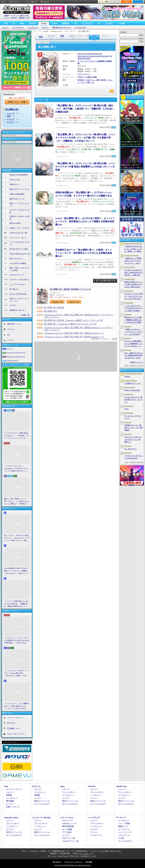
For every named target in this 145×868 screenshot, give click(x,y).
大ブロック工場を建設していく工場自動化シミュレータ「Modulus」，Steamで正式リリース (133, 344)
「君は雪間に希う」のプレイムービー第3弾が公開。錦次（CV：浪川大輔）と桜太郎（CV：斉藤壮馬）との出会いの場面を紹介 (85, 109)
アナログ (109, 23)
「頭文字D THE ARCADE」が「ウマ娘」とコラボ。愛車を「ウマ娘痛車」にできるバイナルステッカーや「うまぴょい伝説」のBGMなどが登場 (133, 249)
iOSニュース (68, 820)
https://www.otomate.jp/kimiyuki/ (90, 54)
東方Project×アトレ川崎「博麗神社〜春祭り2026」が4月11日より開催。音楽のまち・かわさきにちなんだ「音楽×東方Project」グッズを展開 (133, 320)
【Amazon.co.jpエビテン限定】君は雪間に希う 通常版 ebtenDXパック (74, 333)
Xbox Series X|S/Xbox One (16, 353)
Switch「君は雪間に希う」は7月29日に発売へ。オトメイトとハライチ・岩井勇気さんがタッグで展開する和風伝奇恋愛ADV (85, 221)
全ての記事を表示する (106, 281)
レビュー (5, 27)
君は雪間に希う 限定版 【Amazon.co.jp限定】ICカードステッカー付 (73, 320)
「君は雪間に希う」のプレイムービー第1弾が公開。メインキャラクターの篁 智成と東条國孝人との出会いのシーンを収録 (85, 167)
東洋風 (103, 80)
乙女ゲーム (90, 80)
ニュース (11, 113)
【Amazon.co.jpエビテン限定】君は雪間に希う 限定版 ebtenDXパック (74, 337)
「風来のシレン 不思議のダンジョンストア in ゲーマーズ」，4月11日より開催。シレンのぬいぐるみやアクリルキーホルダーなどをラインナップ (133, 261)
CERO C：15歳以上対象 (87, 77)
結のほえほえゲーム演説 (19, 249)
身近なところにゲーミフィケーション (19, 300)
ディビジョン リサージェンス (133, 417)
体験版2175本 (24, 18)
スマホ (54, 23)
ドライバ (10, 340)
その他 (121, 838)
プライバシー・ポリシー (73, 862)
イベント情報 (124, 823)
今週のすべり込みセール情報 (19, 218)
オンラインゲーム (14, 789)
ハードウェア (87, 23)
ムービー (45, 27)
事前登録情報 (68, 826)
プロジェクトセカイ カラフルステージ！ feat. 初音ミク (133, 439)
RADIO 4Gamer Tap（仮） (19, 233)
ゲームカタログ (80, 27)
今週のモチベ (14, 184)
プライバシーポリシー (15, 717)
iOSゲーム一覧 (68, 838)
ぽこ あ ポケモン (131, 449)
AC (99, 23)
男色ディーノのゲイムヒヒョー (19, 205)
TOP (6, 23)
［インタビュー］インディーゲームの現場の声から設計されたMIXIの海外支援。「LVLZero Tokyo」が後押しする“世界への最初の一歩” (17, 640)
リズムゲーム (124, 835)
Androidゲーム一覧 (70, 841)
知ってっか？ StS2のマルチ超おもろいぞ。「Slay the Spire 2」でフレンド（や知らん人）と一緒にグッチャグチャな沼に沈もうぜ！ (17, 538)
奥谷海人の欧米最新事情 (19, 175)
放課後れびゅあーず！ (18, 310)
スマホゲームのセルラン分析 (19, 211)
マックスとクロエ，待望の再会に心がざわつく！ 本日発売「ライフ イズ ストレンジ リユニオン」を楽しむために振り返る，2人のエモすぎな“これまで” (17, 436)
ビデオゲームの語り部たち (19, 280)
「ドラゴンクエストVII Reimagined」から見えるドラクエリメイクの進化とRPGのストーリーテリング (16, 469)
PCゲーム (10, 349)
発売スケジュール (42, 801)
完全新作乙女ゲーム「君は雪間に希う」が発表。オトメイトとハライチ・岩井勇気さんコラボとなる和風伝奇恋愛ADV (84, 253)
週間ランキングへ (137, 362)
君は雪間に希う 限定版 (54, 308)
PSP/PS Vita (121, 786)
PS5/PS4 (32, 23)
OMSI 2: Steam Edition (132, 390)
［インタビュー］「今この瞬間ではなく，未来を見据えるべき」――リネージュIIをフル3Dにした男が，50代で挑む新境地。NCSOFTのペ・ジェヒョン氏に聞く (17, 706)
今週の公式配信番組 (17, 194)
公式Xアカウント (15, 2)
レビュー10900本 (10, 18)
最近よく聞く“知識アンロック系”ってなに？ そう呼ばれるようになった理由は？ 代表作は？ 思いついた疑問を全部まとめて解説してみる (17, 501)
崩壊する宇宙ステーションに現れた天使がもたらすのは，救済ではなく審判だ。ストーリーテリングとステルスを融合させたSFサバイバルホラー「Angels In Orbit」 (133, 285)
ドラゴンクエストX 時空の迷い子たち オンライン (133, 399)
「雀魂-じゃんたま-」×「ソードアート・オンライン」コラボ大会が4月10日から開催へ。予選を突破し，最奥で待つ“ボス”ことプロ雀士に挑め (133, 332)
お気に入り (115, 2)
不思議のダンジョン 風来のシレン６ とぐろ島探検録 (133, 428)
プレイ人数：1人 (87, 82)
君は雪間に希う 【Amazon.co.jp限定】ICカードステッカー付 (70, 324)
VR (76, 23)
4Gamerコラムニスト (17, 275)
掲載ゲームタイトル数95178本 (16, 16)
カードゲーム (124, 829)
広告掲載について (14, 728)
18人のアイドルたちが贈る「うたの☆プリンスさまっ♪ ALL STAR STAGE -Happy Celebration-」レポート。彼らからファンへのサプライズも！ (133, 296)
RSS (3, 2)
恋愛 (98, 80)
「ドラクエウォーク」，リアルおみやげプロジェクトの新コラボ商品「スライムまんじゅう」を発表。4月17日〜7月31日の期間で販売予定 (133, 308)
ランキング (138, 2)
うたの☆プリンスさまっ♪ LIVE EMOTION (133, 457)
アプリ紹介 (67, 832)
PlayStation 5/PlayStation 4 (16, 357)
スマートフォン (67, 818)
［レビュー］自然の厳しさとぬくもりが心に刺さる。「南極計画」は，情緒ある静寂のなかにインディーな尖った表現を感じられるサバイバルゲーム (17, 604)
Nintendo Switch (12, 361)
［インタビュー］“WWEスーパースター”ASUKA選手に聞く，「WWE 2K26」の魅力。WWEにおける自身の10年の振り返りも (16, 673)
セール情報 (67, 829)
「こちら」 (86, 854)
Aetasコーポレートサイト (16, 734)
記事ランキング (13, 807)
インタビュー (33, 27)
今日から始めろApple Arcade (20, 254)
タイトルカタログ (42, 804)
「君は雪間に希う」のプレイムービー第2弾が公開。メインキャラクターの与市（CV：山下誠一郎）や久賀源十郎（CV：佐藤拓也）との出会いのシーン (85, 138)
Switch (44, 24)
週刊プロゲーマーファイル (19, 189)
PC (14, 23)
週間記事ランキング (15, 324)
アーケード (121, 818)
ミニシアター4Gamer (17, 284)
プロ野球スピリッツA (132, 383)
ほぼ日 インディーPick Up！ (20, 228)
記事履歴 (126, 2)
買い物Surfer (14, 289)
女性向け (66, 23)
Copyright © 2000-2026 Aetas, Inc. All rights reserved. (72, 865)
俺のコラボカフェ (16, 259)
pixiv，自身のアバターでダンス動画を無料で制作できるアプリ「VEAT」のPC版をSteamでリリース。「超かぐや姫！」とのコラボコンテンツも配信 (134, 356)
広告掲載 (89, 862)
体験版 (9, 795)
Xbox (22, 23)
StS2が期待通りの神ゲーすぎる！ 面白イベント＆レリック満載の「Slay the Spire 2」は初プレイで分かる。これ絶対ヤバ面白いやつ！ (17, 571)
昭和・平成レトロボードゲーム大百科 (19, 269)
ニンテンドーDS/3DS (41, 818)
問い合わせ (45, 2)
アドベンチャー (84, 74)
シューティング (125, 832)
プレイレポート (18, 27)
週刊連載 (10, 801)
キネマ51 (13, 305)
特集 (9, 116)
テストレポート (97, 823)
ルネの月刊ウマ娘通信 (18, 263)
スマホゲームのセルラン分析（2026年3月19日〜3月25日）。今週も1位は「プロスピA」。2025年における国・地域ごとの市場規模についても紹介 (133, 273)
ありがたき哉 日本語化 (18, 294)
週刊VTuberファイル (17, 199)
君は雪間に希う (51, 311)
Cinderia (127, 376)
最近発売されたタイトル (62, 27)
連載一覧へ (27, 315)
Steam (126, 409)
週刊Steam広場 (15, 223)
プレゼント (11, 329)
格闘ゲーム (123, 826)
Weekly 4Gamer (15, 180)
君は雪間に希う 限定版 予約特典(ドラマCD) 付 (70, 289)
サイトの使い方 (31, 2)
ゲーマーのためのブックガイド (19, 243)
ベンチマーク (96, 835)
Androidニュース (69, 823)
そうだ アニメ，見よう (18, 238)
